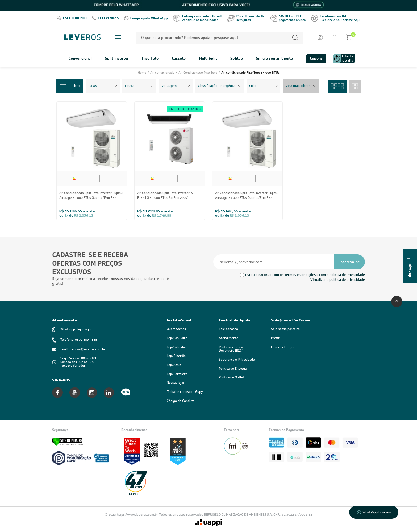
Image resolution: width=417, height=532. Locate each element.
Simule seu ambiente (274, 59)
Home (142, 73)
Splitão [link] (237, 59)
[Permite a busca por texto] (295, 38)
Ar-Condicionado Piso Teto (198, 73)
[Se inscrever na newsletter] (350, 262)
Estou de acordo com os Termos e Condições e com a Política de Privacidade (305, 275)
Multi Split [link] (208, 59)
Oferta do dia (343, 59)
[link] (240, 349)
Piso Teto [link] (150, 59)
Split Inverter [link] (117, 59)
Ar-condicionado (163, 73)
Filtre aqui (410, 267)
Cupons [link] (316, 58)
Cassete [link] (179, 59)
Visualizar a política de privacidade (338, 280)
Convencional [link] (80, 59)
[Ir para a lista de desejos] (335, 38)
